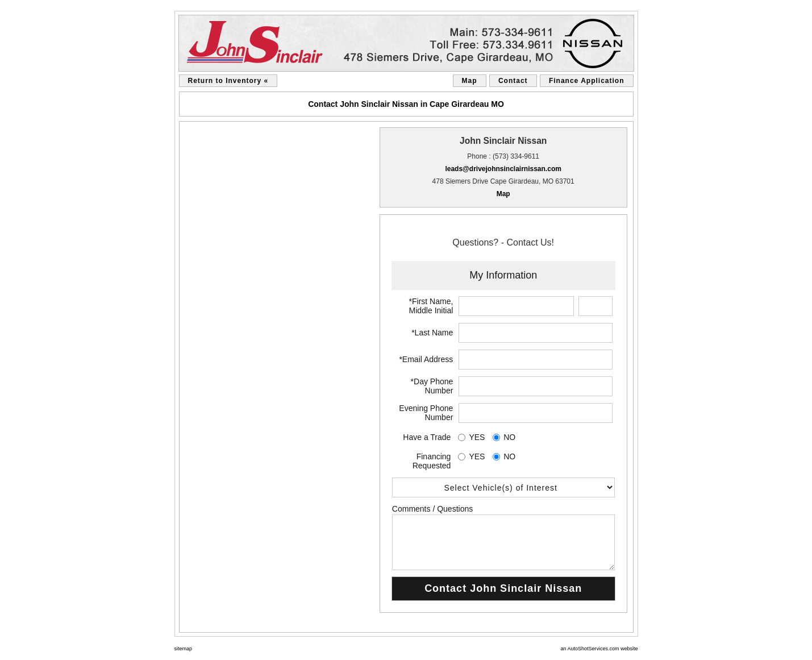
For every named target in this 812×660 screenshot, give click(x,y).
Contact (513, 81)
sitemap (184, 649)
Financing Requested (432, 461)
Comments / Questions (432, 509)
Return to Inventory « (228, 81)
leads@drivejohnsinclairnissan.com (503, 169)
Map (470, 81)
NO (509, 437)
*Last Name (432, 333)
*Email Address (426, 359)
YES (477, 437)
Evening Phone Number (426, 413)
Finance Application (587, 81)
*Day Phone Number (432, 386)
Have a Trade (427, 437)
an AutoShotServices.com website (599, 649)
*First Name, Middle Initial (431, 306)
